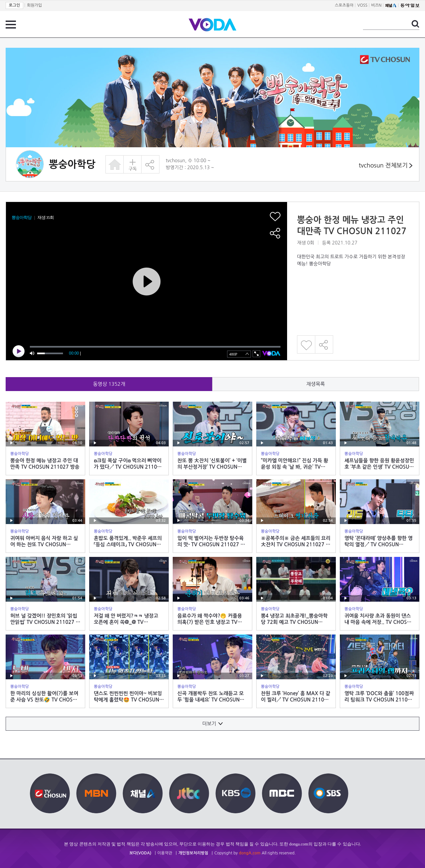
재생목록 (316, 384)
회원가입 (34, 5)
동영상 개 (109, 384)
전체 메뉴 (11, 25)
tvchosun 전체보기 (386, 166)
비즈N (376, 5)
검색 (415, 24)
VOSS (363, 5)
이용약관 (165, 853)
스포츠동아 (344, 5)
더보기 (212, 724)
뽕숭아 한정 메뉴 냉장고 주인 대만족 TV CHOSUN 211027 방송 (352, 231)
